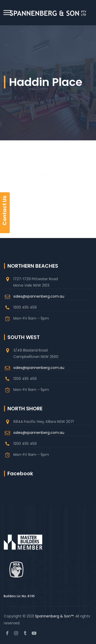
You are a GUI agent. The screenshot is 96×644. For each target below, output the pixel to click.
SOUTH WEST (24, 337)
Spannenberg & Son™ (54, 616)
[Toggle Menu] (7, 12)
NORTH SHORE (25, 409)
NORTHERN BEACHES (33, 266)
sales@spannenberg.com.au (39, 296)
